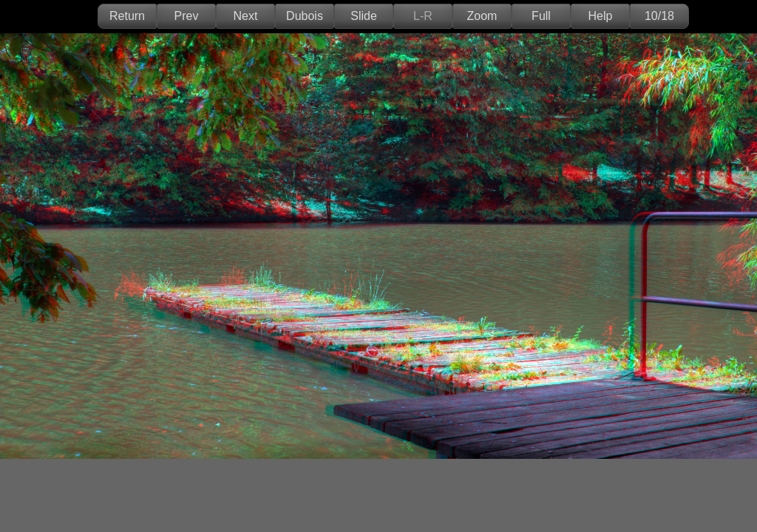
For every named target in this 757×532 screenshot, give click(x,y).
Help (601, 16)
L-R (423, 16)
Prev (187, 16)
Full (541, 16)
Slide (364, 16)
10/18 (659, 16)
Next (246, 16)
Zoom (482, 16)
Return (127, 16)
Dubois (305, 16)
